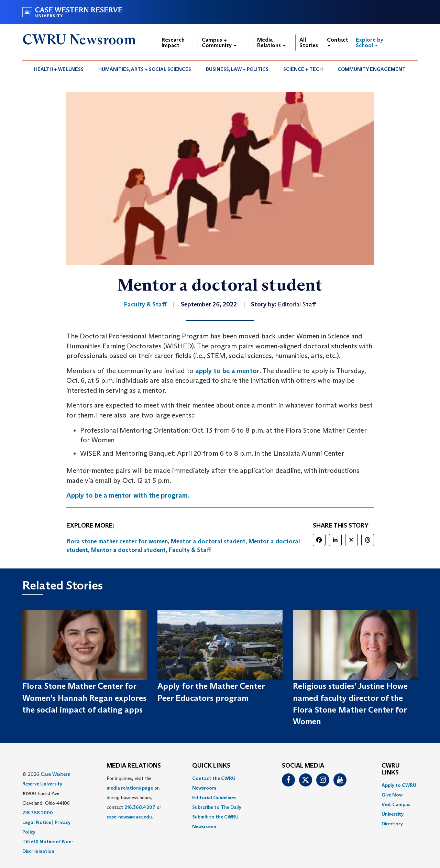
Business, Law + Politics (237, 69)
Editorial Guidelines (214, 798)
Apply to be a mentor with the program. (128, 495)
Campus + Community (219, 42)
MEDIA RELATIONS (134, 766)
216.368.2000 (38, 813)
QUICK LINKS (211, 766)
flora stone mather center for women (117, 541)
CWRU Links (391, 769)
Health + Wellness (59, 69)
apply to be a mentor (227, 371)
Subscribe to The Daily (217, 807)
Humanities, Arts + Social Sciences (145, 69)
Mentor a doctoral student (208, 541)
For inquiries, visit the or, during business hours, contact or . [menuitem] (134, 798)
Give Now (392, 795)
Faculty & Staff (190, 550)
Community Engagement (372, 69)
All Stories (309, 42)
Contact (338, 41)
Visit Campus (396, 804)
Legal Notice (37, 822)
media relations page (130, 788)
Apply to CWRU (399, 785)
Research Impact (173, 42)
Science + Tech (303, 69)
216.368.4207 (140, 807)
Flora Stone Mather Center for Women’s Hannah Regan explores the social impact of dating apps (84, 698)
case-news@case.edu (129, 817)
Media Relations (271, 42)
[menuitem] (59, 69)
